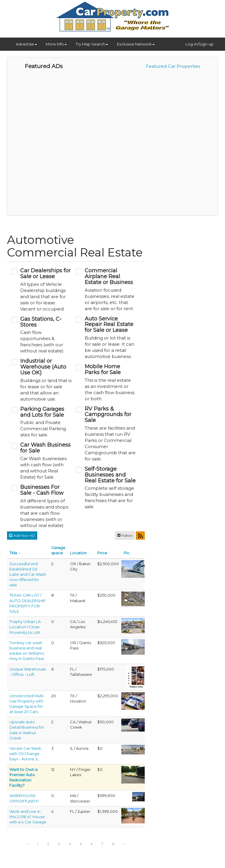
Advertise (26, 44)
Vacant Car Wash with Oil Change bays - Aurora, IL (25, 754)
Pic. (127, 553)
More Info (56, 44)
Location (78, 553)
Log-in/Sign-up (200, 44)
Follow (125, 535)
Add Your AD (22, 535)
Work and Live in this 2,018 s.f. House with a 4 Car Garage (28, 817)
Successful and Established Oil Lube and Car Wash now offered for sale (28, 574)
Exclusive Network (136, 44)
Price (102, 553)
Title (13, 553)
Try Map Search (92, 44)
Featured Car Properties (173, 66)
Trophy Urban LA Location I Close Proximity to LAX (25, 627)
